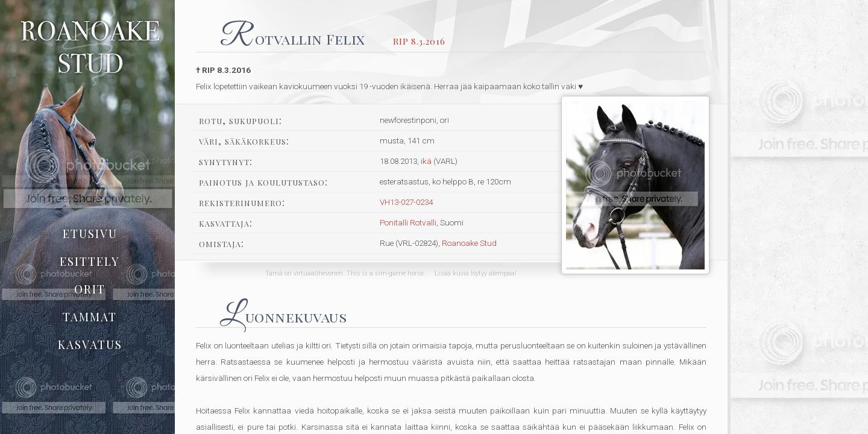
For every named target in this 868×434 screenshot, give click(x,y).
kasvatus (90, 344)
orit (90, 289)
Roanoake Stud (469, 243)
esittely (90, 261)
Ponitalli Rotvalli (408, 222)
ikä (426, 161)
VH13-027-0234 (406, 202)
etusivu (90, 233)
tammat (90, 316)
